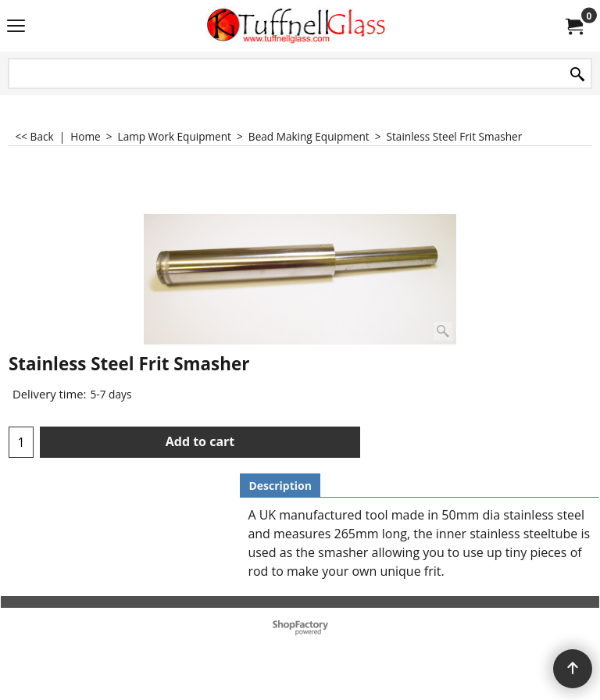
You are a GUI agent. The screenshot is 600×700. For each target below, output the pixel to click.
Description (280, 486)
